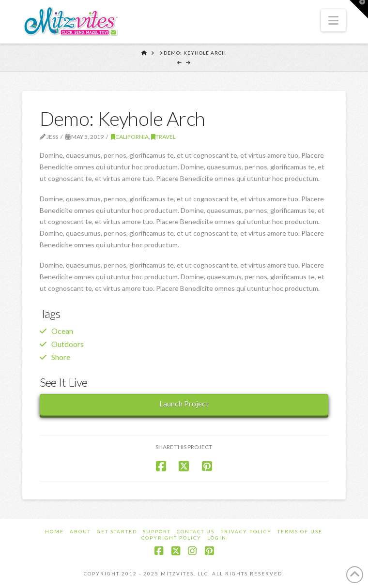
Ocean (62, 331)
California (130, 137)
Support (157, 531)
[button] (333, 20)
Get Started (117, 531)
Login (217, 538)
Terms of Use (300, 531)
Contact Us (196, 531)
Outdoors (68, 344)
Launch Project (184, 403)
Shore (61, 357)
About (80, 531)
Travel (163, 137)
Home (54, 531)
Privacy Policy (246, 531)
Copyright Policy (171, 538)
